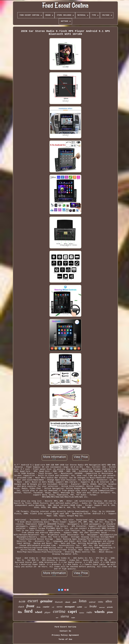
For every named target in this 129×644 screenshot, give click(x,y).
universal (102, 607)
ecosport (70, 607)
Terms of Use (65, 639)
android (92, 602)
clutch (21, 607)
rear (86, 607)
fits (20, 612)
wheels (99, 612)
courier (46, 607)
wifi (53, 607)
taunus (82, 613)
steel (57, 618)
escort (33, 601)
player (47, 612)
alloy (109, 601)
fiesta (39, 607)
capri (72, 611)
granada (110, 607)
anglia (73, 618)
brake (93, 606)
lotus (83, 601)
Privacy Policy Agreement (65, 635)
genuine (46, 601)
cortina (59, 611)
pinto (110, 612)
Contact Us (65, 631)
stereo (60, 607)
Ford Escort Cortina (65, 627)
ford (28, 611)
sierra (65, 616)
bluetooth (59, 602)
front (30, 606)
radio (89, 612)
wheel (39, 612)
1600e (101, 602)
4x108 (22, 602)
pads (75, 602)
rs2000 (79, 607)
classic (68, 602)
